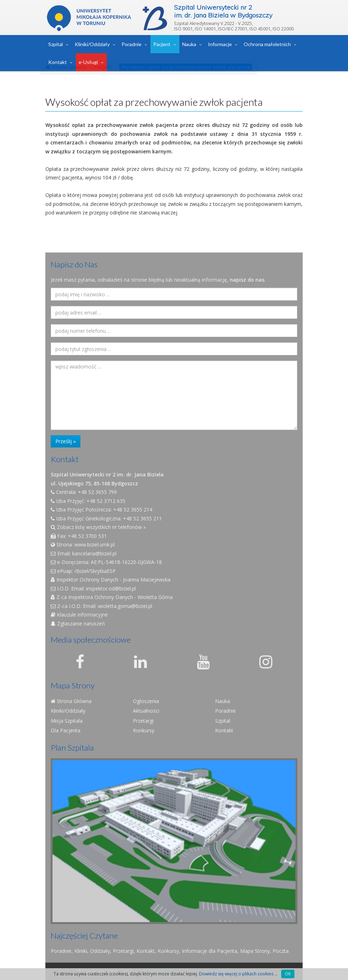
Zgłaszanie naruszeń (78, 623)
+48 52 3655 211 (142, 518)
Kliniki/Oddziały (92, 44)
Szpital (56, 44)
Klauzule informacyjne (79, 615)
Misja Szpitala (67, 721)
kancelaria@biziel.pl (94, 553)
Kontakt (58, 62)
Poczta (281, 951)
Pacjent (162, 44)
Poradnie (131, 44)
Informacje (220, 44)
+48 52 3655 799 (97, 492)
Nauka (189, 44)
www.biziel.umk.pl (95, 545)
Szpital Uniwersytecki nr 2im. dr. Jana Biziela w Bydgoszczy (223, 11)
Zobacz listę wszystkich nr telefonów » (98, 527)
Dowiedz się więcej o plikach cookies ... (238, 974)
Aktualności (146, 711)
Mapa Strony (255, 951)
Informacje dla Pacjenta (210, 951)
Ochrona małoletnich (267, 44)
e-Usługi (88, 62)
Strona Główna (71, 701)
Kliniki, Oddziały (92, 951)
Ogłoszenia (146, 701)
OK (288, 974)
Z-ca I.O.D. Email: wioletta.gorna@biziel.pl (101, 606)
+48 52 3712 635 (106, 501)
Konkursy (144, 730)
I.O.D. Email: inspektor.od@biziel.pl (93, 588)
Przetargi (143, 721)
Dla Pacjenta (66, 730)
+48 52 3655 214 (133, 509)
